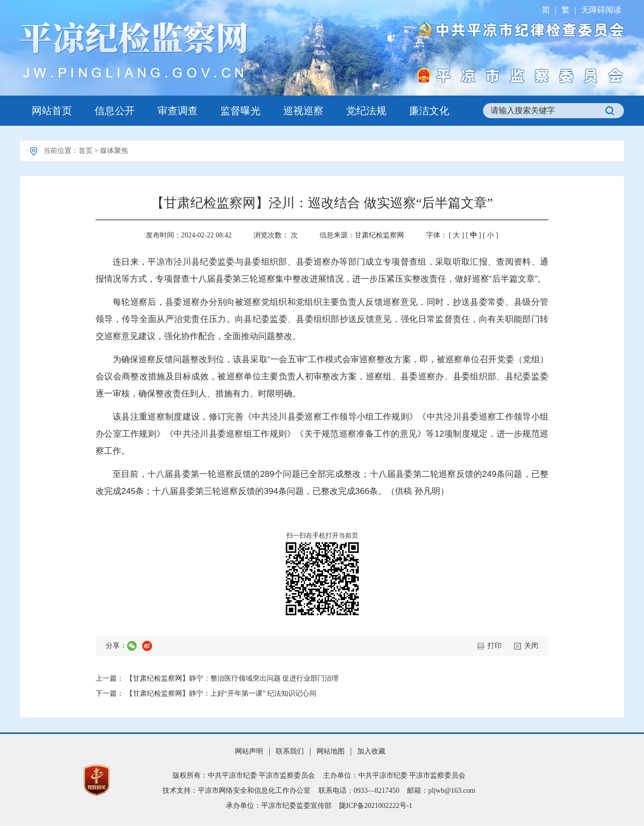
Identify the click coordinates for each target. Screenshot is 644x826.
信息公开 (115, 111)
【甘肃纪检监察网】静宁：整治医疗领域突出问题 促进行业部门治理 (232, 678)
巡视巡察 (303, 111)
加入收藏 (371, 751)
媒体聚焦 (114, 151)
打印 (495, 646)
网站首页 (52, 111)
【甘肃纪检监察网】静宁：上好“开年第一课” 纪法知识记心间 (221, 693)
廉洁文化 (429, 111)
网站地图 (331, 751)
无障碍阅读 (601, 10)
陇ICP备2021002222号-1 (376, 806)
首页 (86, 151)
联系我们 (290, 751)
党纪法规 (366, 111)
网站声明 (249, 751)
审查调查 (178, 111)
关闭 (531, 646)
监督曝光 (240, 111)
